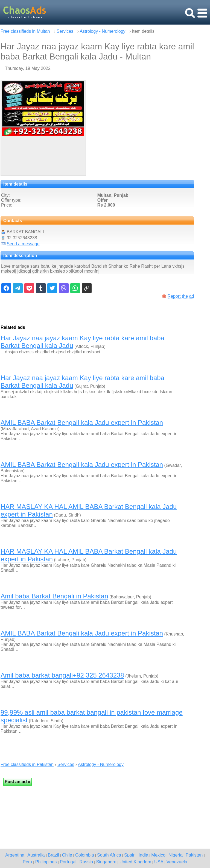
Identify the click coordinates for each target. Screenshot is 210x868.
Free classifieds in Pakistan (27, 764)
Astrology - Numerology (102, 31)
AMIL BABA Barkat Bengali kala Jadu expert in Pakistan (82, 423)
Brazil (53, 855)
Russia (86, 862)
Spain (130, 855)
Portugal (68, 862)
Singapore (106, 862)
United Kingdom (135, 862)
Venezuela (177, 862)
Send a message (23, 244)
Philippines (46, 862)
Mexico (158, 855)
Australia (36, 855)
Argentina (15, 855)
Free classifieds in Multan (25, 31)
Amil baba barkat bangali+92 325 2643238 (62, 675)
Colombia (85, 855)
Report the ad (181, 296)
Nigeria (176, 855)
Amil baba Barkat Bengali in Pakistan (54, 596)
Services (65, 31)
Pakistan (194, 855)
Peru (27, 862)
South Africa (109, 855)
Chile (67, 855)
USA (159, 862)
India (143, 855)
